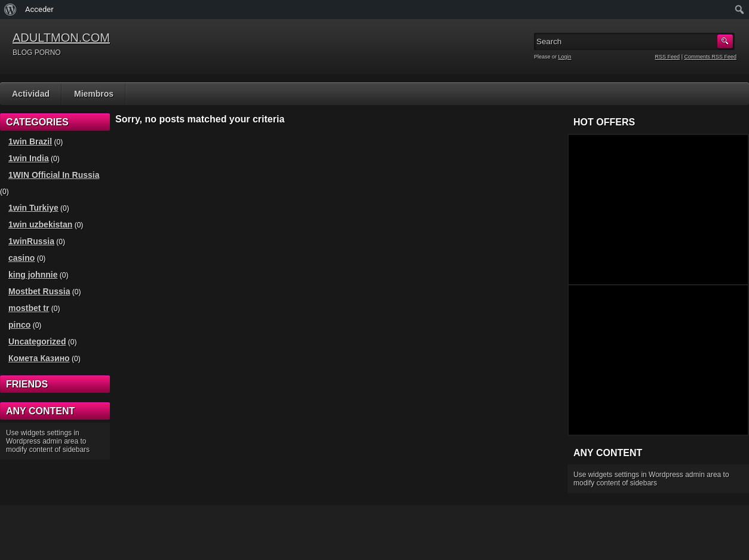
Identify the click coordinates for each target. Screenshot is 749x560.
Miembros (94, 94)
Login (565, 57)
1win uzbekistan (40, 224)
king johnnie (33, 275)
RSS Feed (668, 57)
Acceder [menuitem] (39, 9)
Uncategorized (37, 341)
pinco (19, 325)
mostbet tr (29, 308)
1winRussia (31, 241)
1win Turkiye (33, 208)
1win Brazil (30, 141)
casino (22, 258)
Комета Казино (39, 358)
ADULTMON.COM (61, 38)
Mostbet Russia (39, 291)
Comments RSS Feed (710, 57)
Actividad (31, 94)
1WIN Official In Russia (54, 175)
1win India (29, 158)
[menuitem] (10, 10)
